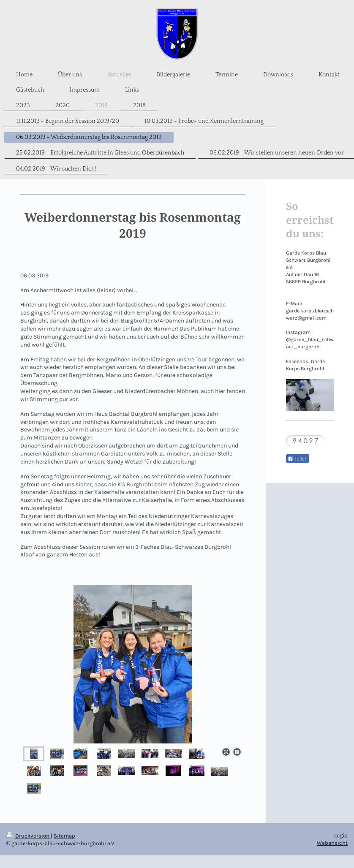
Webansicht (332, 843)
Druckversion (29, 836)
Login (341, 835)
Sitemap (64, 836)
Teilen (298, 459)
